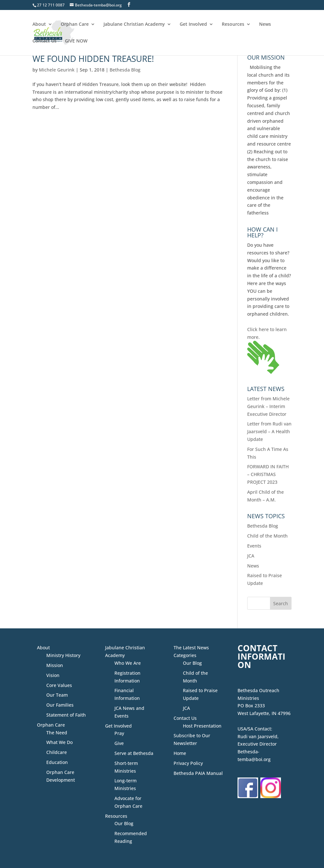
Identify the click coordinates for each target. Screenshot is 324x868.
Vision (53, 675)
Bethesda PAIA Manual (198, 773)
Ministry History (63, 655)
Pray (119, 733)
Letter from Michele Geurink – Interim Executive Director (268, 406)
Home (180, 753)
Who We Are (128, 663)
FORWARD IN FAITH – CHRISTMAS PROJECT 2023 (268, 474)
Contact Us (45, 41)
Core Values (59, 685)
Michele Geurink (57, 70)
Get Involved (193, 24)
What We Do (59, 742)
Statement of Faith (66, 715)
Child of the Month (267, 536)
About (39, 24)
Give (119, 743)
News (265, 24)
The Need (57, 733)
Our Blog (124, 823)
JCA (251, 556)
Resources (233, 24)
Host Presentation (202, 726)
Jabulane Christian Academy (134, 24)
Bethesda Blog (125, 70)
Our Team (57, 695)
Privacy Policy (188, 763)
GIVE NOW (76, 41)
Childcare (57, 752)
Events (254, 546)
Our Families (60, 705)
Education (57, 762)
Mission (55, 665)
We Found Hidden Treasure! (93, 59)
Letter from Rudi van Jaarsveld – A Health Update (269, 431)
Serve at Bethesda (134, 753)
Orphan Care (75, 24)
